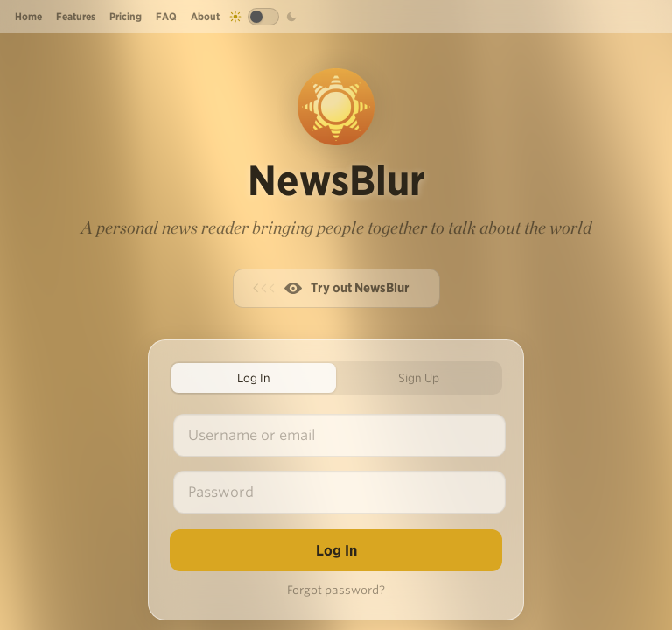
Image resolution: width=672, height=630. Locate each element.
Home (28, 16)
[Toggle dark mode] (263, 17)
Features (76, 16)
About (205, 16)
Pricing (126, 16)
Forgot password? (336, 590)
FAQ (166, 16)
